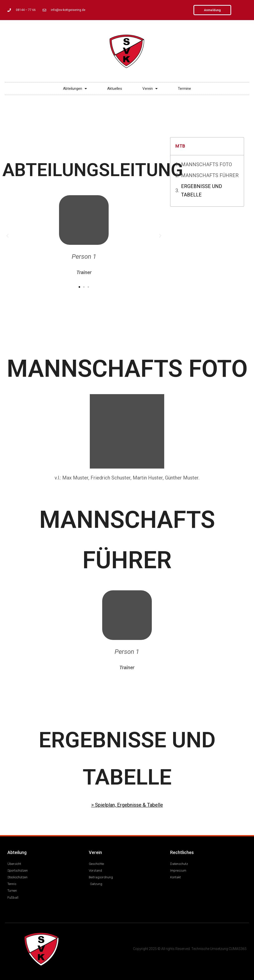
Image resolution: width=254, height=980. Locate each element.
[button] (7, 236)
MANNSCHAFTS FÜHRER (210, 175)
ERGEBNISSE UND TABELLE (202, 190)
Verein (150, 89)
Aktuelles (115, 89)
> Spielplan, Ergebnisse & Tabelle (127, 805)
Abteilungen (75, 89)
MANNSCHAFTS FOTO (206, 164)
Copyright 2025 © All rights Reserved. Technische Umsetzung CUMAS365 (190, 949)
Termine (184, 89)
